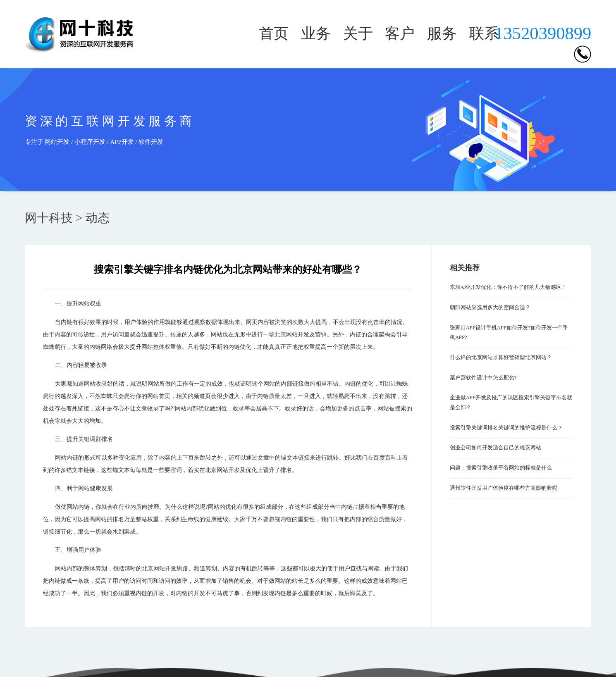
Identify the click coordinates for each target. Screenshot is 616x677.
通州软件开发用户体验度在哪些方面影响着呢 (504, 488)
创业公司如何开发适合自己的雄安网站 (495, 448)
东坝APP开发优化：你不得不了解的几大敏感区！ (508, 287)
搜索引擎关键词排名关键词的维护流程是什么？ (506, 428)
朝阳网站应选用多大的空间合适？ (490, 308)
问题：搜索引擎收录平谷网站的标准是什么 (501, 468)
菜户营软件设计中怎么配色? (483, 378)
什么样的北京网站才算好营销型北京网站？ (501, 358)
